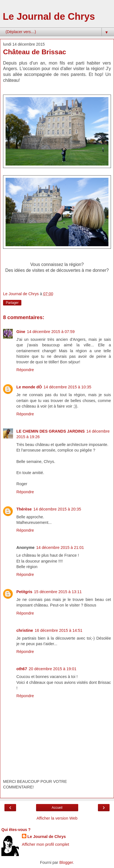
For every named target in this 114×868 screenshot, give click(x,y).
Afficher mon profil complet (45, 844)
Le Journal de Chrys (49, 16)
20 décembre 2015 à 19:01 (52, 669)
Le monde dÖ (29, 387)
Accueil (57, 808)
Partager (12, 303)
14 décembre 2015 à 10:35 (67, 387)
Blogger (66, 862)
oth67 (22, 669)
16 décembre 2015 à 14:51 (59, 630)
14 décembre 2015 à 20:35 (57, 509)
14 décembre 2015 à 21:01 (60, 548)
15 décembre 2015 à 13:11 (58, 592)
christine (25, 630)
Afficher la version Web (57, 818)
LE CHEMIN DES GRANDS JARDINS (50, 431)
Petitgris (24, 592)
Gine (21, 332)
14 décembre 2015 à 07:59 (51, 332)
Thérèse (24, 509)
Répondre (25, 370)
